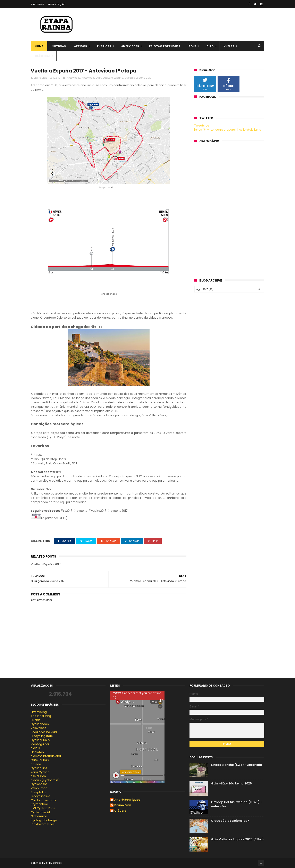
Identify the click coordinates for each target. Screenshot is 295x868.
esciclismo (38, 776)
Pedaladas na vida (44, 732)
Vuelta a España (113, 78)
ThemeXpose (54, 863)
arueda (36, 764)
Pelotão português (165, 46)
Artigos (81, 46)
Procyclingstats (42, 736)
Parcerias (38, 4)
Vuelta (229, 46)
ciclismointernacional (46, 756)
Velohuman (39, 788)
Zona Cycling (40, 772)
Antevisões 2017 (91, 78)
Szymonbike (39, 804)
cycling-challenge (44, 820)
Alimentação (57, 4)
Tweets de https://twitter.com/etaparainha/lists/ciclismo (228, 128)
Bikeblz (35, 720)
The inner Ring (41, 716)
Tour (192, 46)
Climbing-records (43, 800)
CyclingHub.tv (41, 740)
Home (39, 46)
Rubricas (104, 46)
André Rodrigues (127, 800)
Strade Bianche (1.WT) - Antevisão (237, 765)
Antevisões (130, 46)
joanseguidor (40, 744)
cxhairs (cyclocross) (45, 780)
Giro (210, 46)
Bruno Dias (123, 805)
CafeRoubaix (40, 760)
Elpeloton (37, 752)
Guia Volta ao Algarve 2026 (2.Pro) (237, 839)
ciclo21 (35, 748)
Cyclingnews (40, 724)
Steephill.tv (39, 792)
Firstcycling (39, 712)
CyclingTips (39, 768)
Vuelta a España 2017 (138, 78)
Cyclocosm (39, 784)
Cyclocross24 (40, 812)
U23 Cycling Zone (43, 808)
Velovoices (38, 728)
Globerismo (39, 816)
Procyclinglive (40, 796)
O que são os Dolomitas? (230, 821)
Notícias (59, 46)
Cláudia (120, 811)
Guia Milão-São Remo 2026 (231, 783)
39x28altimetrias (43, 824)
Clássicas (43, 56)
